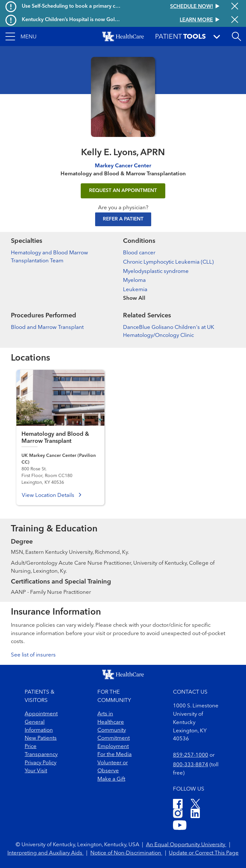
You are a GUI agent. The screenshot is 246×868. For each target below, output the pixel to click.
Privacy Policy (41, 763)
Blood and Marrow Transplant (47, 327)
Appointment (41, 714)
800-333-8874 (191, 765)
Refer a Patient (123, 219)
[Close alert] (235, 7)
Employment (113, 747)
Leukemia (135, 290)
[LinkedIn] (195, 814)
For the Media (115, 755)
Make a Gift (111, 779)
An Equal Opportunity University (186, 845)
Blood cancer (139, 253)
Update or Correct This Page (204, 853)
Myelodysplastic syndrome (156, 271)
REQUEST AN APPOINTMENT (123, 191)
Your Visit (36, 771)
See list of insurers (33, 655)
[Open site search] (236, 36)
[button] (21, 36)
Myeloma (134, 280)
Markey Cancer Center (123, 166)
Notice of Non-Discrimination (126, 853)
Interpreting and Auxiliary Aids (45, 853)
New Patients (41, 738)
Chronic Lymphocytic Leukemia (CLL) (168, 262)
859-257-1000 (191, 755)
